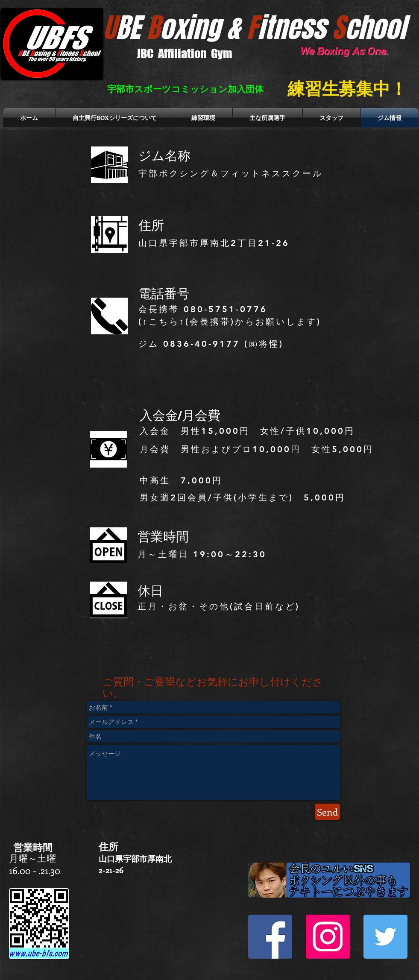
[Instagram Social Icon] (328, 937)
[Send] (327, 812)
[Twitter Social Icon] (385, 937)
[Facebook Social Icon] (270, 937)
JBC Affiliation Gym (185, 53)
